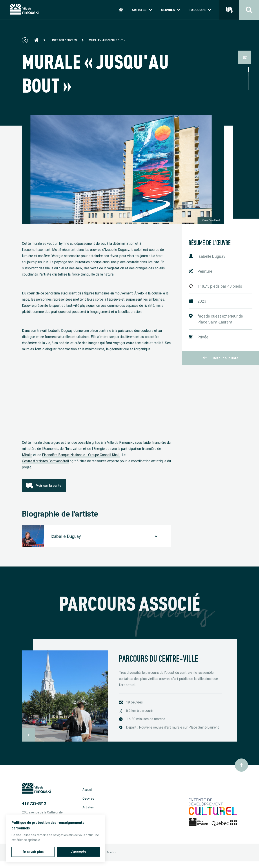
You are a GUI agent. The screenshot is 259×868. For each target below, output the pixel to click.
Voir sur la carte (44, 491)
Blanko (111, 852)
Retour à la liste (221, 358)
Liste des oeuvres (64, 40)
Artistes (142, 10)
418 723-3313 (34, 803)
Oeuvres (171, 10)
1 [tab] (248, 69)
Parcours (200, 10)
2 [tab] (248, 74)
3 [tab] (248, 79)
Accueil (87, 790)
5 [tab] (248, 88)
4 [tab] (248, 83)
